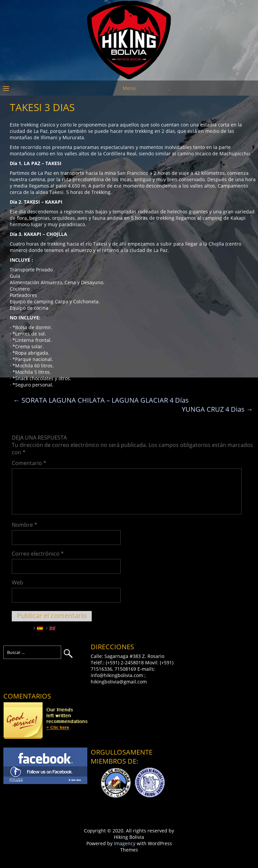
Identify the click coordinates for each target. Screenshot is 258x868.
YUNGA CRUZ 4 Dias (217, 409)
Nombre (25, 525)
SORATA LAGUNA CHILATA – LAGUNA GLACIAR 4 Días (101, 400)
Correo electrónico (38, 554)
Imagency (125, 843)
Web (17, 582)
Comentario (29, 463)
